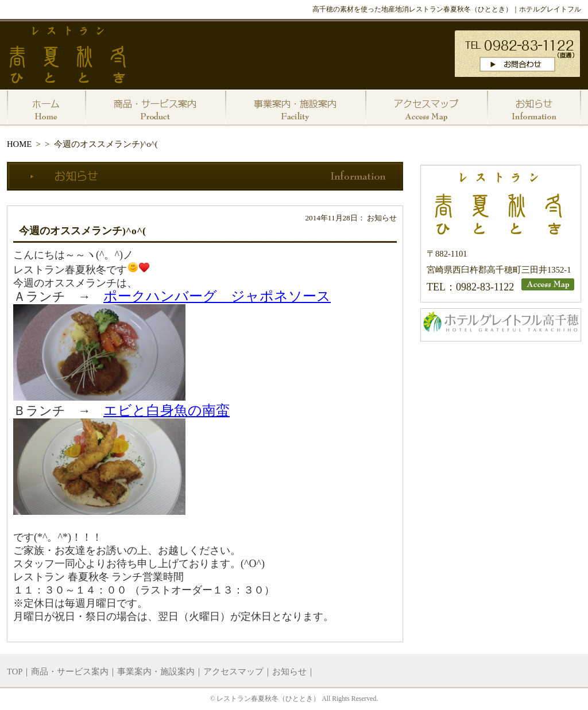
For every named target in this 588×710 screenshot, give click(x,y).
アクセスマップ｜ (238, 672)
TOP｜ (19, 672)
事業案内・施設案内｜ (160, 672)
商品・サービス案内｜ (74, 672)
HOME (19, 144)
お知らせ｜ (294, 672)
